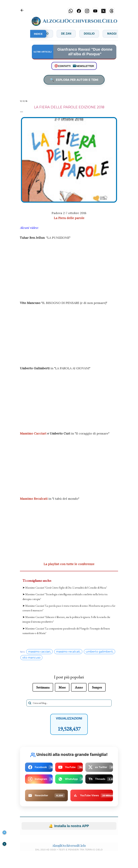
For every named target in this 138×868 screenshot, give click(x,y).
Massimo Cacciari (33, 433)
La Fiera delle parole (69, 218)
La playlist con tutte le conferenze (69, 564)
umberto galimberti (99, 652)
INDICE (38, 34)
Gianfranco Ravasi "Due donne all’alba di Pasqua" (85, 52)
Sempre (97, 687)
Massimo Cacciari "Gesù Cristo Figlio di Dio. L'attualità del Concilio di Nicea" (66, 588)
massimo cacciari (39, 652)
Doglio (93, 34)
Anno (79, 687)
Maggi (116, 34)
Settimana (43, 687)
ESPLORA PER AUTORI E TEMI (74, 80)
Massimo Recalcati (34, 499)
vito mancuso (31, 658)
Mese (62, 687)
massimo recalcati (68, 652)
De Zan (70, 34)
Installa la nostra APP (69, 826)
